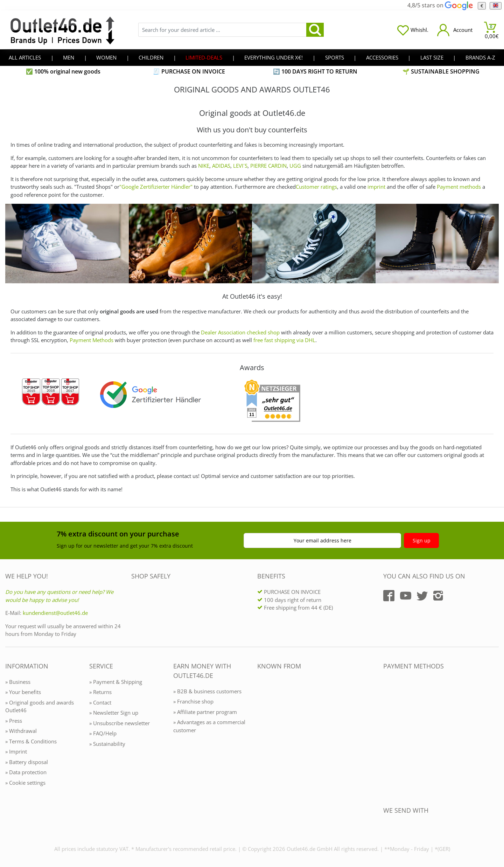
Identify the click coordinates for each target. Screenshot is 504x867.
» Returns (100, 692)
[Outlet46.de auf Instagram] (438, 596)
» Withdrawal (21, 731)
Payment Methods (92, 340)
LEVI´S (240, 166)
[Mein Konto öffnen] (455, 30)
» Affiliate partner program (205, 712)
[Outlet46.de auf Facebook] (389, 596)
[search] (315, 30)
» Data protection (26, 772)
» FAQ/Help (103, 733)
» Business (18, 682)
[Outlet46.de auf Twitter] (422, 596)
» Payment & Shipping (116, 682)
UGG (295, 166)
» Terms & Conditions (31, 741)
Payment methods (459, 187)
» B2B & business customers (207, 691)
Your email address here (323, 540)
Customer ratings (316, 187)
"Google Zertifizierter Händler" (156, 187)
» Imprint (16, 751)
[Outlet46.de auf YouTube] (406, 596)
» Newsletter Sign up (114, 713)
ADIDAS (221, 166)
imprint (376, 187)
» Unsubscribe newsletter (120, 723)
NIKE (204, 166)
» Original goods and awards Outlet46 (40, 706)
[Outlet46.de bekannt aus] (262, 742)
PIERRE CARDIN (268, 166)
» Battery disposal (27, 762)
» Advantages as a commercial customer (209, 726)
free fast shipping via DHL (284, 340)
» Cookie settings (25, 783)
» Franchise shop (193, 701)
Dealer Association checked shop (240, 332)
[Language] (495, 6)
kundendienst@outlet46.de (55, 613)
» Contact (100, 702)
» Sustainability (107, 744)
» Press (14, 721)
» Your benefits (23, 692)
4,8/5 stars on (440, 5)
